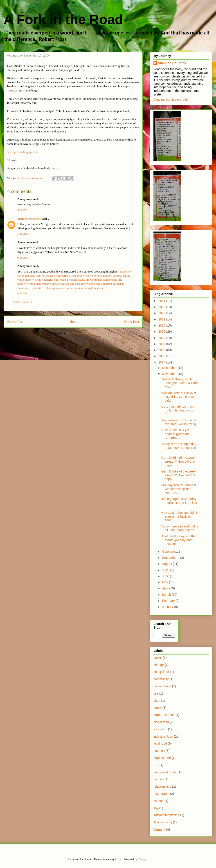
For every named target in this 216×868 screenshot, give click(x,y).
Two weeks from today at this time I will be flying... (180, 422)
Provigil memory (93, 288)
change (159, 665)
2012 (162, 313)
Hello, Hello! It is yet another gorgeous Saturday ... (175, 434)
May (165, 582)
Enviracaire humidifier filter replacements (42, 288)
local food (160, 743)
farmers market (164, 715)
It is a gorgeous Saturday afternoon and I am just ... (179, 503)
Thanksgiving (163, 822)
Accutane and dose (69, 284)
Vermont (159, 829)
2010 (162, 325)
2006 (162, 350)
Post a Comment (22, 302)
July (165, 570)
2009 (162, 332)
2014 (162, 301)
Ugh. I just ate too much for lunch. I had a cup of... (178, 410)
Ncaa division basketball (110, 284)
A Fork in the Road (63, 19)
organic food (162, 758)
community (161, 679)
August (167, 564)
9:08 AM (23, 258)
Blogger (143, 859)
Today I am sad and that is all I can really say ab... (180, 528)
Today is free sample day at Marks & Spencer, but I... (180, 448)
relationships (162, 786)
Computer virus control (31, 276)
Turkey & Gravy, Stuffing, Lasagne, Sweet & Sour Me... (180, 383)
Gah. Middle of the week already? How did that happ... (178, 461)
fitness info (124, 272)
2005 (162, 356)
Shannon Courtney (29, 219)
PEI (156, 765)
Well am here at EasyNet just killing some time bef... (179, 397)
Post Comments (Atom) (81, 333)
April (166, 588)
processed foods (165, 772)
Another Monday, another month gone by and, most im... (179, 540)
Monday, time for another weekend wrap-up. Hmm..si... (179, 489)
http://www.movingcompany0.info (38, 284)
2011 (162, 319)
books (158, 658)
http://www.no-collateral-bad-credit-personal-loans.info (57, 280)
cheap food (161, 672)
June (166, 576)
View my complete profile (171, 100)
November (170, 374)
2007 (162, 344)
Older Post (132, 322)
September (170, 558)
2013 (162, 307)
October (168, 552)
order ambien (75, 288)
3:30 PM (22, 210)
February (169, 601)
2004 (162, 362)
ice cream (160, 729)
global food (161, 722)
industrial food (163, 736)
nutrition (159, 751)
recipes (159, 779)
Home (74, 322)
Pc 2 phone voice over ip (85, 276)
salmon (159, 801)
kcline (119, 859)
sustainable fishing (166, 815)
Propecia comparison (58, 276)
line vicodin (88, 284)
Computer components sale (106, 280)
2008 (162, 338)
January (168, 607)
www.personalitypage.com (23, 152)
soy (156, 808)
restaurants (161, 794)
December (170, 368)
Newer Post (15, 322)
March (167, 595)
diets (157, 701)
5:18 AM (23, 234)
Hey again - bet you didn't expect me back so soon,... (179, 516)
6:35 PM (22, 293)
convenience (162, 686)
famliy (158, 708)
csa (156, 693)
